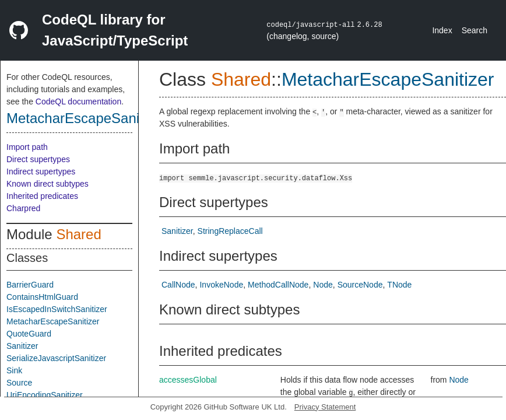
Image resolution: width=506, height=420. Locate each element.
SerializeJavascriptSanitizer (56, 358)
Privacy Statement (325, 407)
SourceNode (360, 285)
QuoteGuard (29, 334)
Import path (27, 147)
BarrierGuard (30, 285)
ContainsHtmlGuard (42, 297)
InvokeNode (221, 285)
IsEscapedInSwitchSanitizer (57, 309)
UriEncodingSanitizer (45, 395)
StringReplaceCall (230, 231)
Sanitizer (22, 346)
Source (19, 383)
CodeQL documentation (78, 101)
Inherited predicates (42, 196)
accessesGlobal (188, 380)
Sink (14, 370)
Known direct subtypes (48, 184)
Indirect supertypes (41, 171)
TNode (399, 285)
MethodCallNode (278, 285)
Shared (78, 234)
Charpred (23, 208)
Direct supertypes (38, 159)
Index (442, 30)
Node (323, 285)
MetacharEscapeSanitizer (86, 118)
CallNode (178, 285)
